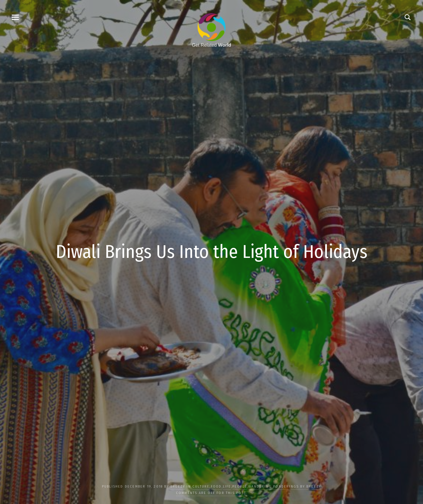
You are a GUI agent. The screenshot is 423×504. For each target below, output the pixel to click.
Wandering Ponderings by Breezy (285, 487)
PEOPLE (240, 487)
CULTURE (201, 487)
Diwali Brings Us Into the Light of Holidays (212, 252)
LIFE (227, 487)
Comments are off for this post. (211, 493)
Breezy (178, 487)
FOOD (216, 487)
